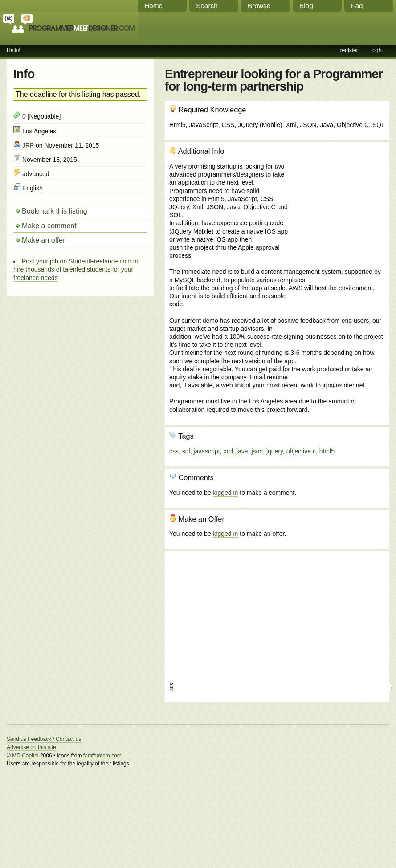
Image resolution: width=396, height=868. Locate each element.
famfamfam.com (102, 756)
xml (228, 451)
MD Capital (25, 756)
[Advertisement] (337, 195)
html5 (327, 451)
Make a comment (49, 226)
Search (207, 6)
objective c (301, 451)
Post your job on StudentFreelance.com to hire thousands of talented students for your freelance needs (76, 269)
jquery (275, 451)
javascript (206, 451)
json (257, 451)
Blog (306, 6)
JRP (28, 145)
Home (153, 6)
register (349, 50)
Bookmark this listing (55, 211)
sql (186, 451)
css (174, 451)
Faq (357, 6)
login (377, 50)
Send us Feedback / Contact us (44, 739)
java (242, 451)
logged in (226, 493)
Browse (259, 6)
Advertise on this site (31, 747)
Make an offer (44, 240)
